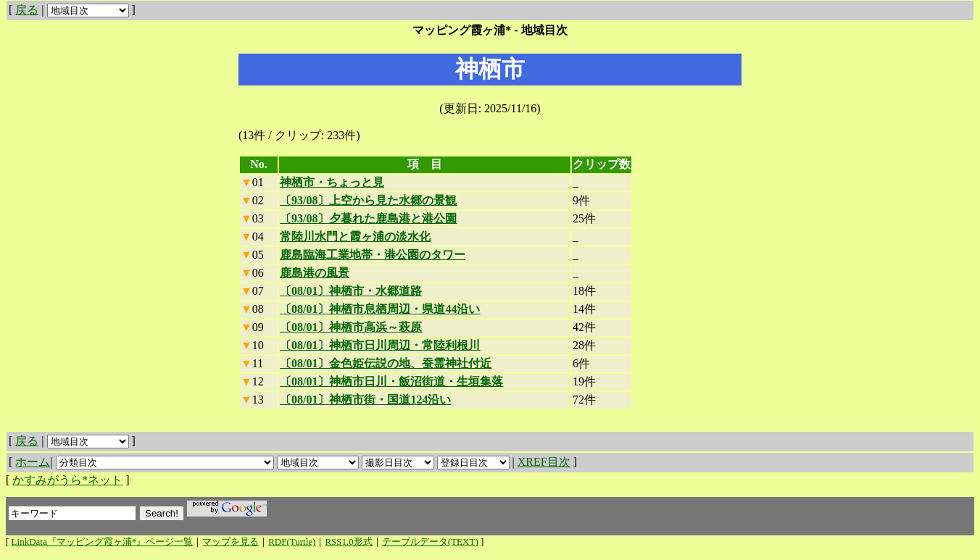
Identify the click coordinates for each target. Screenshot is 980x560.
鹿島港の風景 (315, 273)
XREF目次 (544, 462)
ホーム (33, 462)
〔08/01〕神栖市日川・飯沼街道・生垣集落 (391, 381)
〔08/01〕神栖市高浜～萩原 (351, 327)
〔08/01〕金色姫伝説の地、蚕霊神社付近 (386, 363)
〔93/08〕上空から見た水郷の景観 (368, 200)
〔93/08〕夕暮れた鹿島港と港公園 (368, 218)
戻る (27, 10)
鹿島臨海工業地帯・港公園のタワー (373, 255)
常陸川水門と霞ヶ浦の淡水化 (355, 237)
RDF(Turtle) (292, 542)
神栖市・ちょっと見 (332, 182)
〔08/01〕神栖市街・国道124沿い (365, 400)
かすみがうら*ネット (67, 480)
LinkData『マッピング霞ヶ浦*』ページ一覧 (103, 542)
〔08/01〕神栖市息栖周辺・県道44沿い (380, 309)
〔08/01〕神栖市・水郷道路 (351, 291)
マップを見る (231, 542)
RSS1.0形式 (348, 542)
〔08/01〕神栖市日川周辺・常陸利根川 (380, 345)
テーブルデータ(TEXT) (430, 542)
